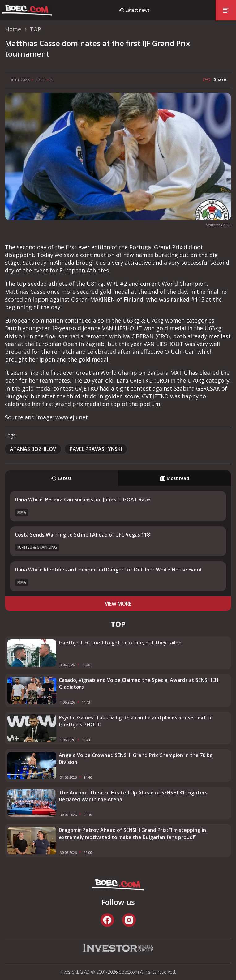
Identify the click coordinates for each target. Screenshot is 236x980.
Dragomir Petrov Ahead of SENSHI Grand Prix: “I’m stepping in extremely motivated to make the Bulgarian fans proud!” (132, 833)
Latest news (137, 10)
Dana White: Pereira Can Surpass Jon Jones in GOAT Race (82, 499)
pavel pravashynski (96, 449)
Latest (61, 478)
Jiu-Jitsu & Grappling (37, 547)
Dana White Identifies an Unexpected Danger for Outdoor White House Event (109, 570)
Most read (174, 478)
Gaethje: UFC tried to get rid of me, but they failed (120, 643)
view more (118, 604)
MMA (22, 512)
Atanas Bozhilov (33, 449)
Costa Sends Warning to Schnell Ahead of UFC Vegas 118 (82, 535)
